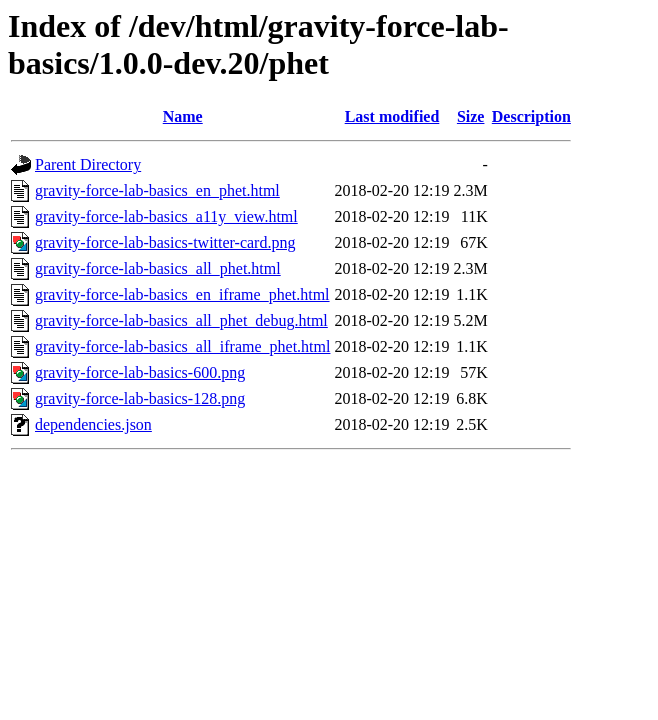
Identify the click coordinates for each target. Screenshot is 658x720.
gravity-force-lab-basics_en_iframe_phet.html (182, 294)
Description (531, 116)
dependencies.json (93, 424)
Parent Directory (88, 164)
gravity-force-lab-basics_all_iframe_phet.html (182, 346)
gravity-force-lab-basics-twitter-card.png (165, 242)
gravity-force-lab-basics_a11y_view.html (166, 216)
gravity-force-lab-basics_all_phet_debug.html (181, 320)
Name (183, 116)
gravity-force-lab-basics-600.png (140, 372)
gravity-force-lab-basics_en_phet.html (157, 190)
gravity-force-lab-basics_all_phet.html (158, 268)
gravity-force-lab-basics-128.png (140, 398)
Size (471, 116)
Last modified (392, 116)
